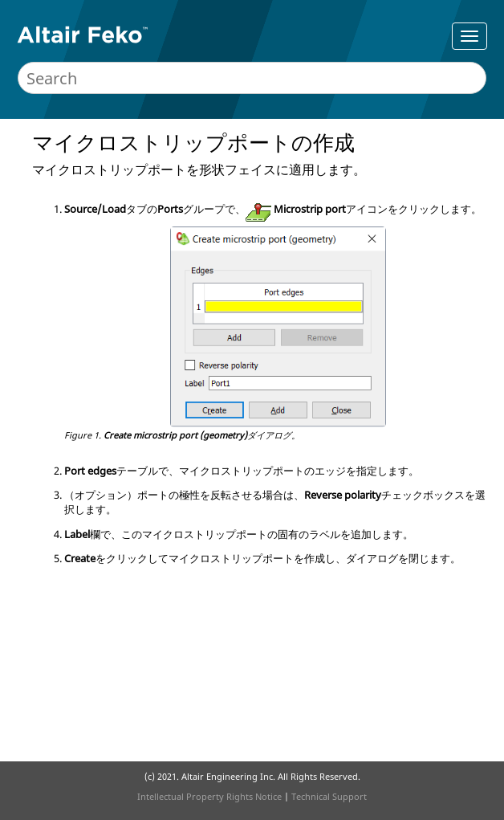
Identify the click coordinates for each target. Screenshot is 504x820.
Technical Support (329, 796)
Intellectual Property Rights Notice (209, 796)
